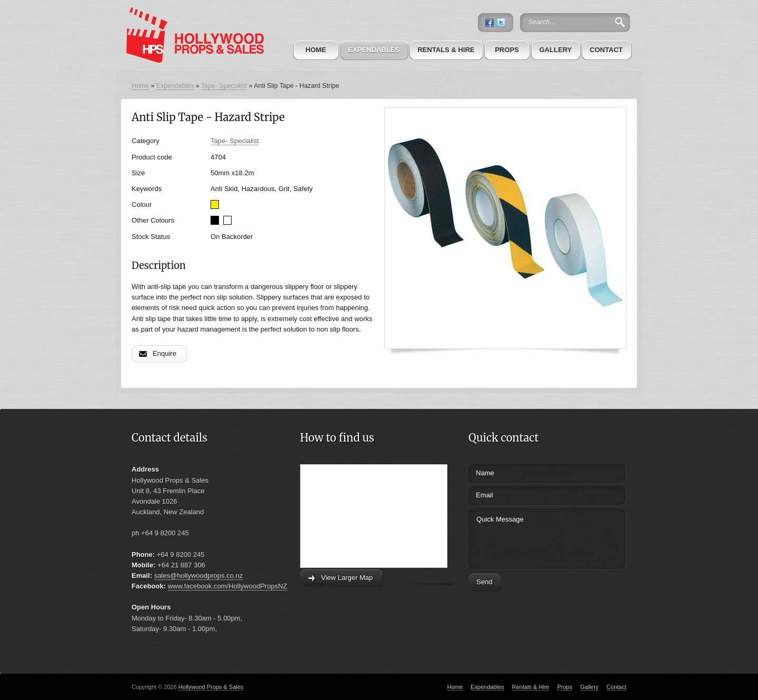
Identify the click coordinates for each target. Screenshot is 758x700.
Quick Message (528, 537)
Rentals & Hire (446, 50)
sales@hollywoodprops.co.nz (199, 576)
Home (316, 50)
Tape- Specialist (224, 86)
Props (507, 50)
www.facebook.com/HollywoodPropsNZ (228, 586)
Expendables (374, 50)
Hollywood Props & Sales (211, 687)
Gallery (555, 50)
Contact (606, 50)
